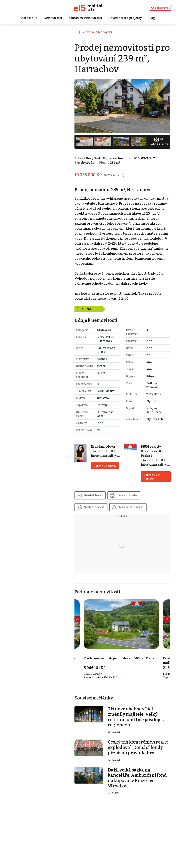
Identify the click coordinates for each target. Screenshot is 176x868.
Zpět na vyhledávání (99, 33)
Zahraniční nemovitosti (85, 18)
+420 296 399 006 (105, 451)
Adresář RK (29, 18)
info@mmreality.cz (107, 455)
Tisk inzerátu (129, 495)
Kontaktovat (95, 495)
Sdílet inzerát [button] (96, 507)
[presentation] (79, 619)
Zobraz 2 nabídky (107, 465)
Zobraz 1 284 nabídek (153, 476)
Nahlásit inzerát (133, 507)
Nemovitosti (53, 18)
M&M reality (152, 446)
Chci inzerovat (160, 8)
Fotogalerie (159, 141)
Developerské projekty (125, 18)
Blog (152, 18)
